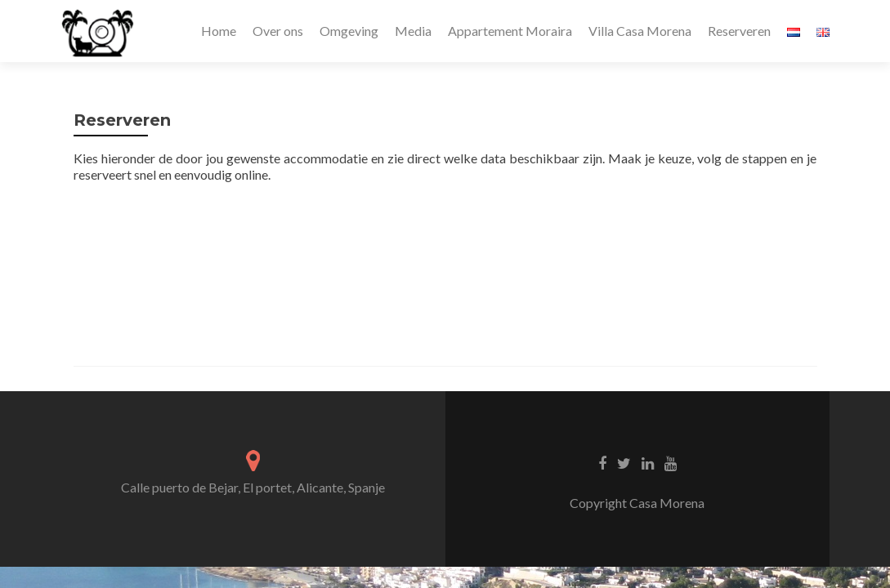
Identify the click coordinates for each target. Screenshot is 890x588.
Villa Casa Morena (640, 31)
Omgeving (349, 31)
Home (219, 31)
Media (413, 31)
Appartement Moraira (510, 31)
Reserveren (739, 31)
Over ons (278, 31)
